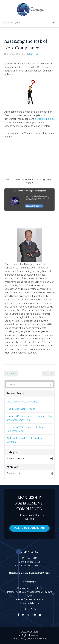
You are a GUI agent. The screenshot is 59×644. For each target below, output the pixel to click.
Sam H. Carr (34, 54)
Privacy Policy (19, 639)
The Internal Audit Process (21, 409)
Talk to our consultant (29, 528)
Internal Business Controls (29, 599)
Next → (48, 374)
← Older (11, 374)
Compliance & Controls (30, 588)
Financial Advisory (29, 603)
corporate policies (45, 119)
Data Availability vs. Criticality (22, 402)
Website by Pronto (38, 639)
